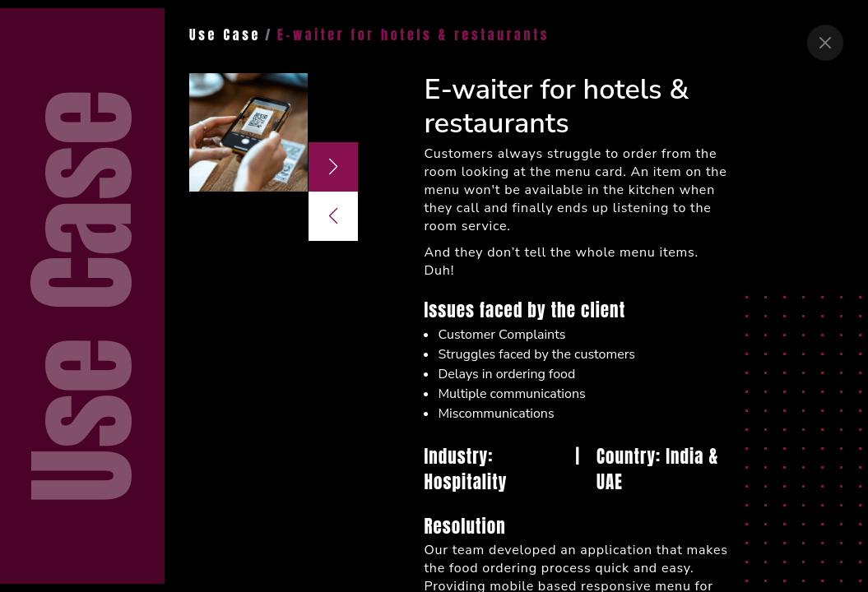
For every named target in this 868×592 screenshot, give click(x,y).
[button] (333, 167)
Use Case (225, 35)
